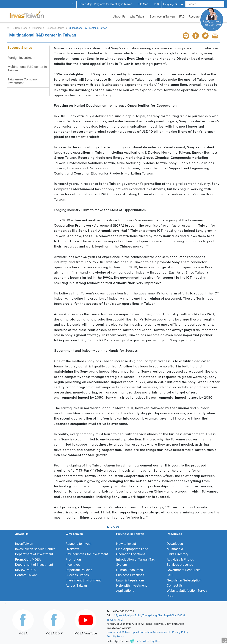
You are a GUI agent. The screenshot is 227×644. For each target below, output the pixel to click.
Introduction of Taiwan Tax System (135, 562)
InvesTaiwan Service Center (35, 549)
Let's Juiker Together (148, 641)
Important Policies (79, 570)
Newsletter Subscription (184, 580)
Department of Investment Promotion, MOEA (34, 557)
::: (73, 4)
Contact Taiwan (26, 575)
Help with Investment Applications (132, 588)
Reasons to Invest (78, 544)
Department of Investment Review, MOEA (34, 567)
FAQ (182, 16)
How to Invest (126, 544)
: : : (9, 28)
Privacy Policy (180, 632)
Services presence (180, 565)
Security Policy (115, 636)
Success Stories (56, 28)
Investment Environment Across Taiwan (83, 583)
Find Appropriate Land (132, 549)
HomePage (21, 28)
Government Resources (184, 570)
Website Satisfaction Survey (187, 591)
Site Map (143, 4)
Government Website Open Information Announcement (139, 632)
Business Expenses (130, 575)
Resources (196, 16)
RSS (156, 4)
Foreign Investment (21, 58)
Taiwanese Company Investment (23, 81)
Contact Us (175, 585)
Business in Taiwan (162, 16)
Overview (72, 549)
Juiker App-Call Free (118, 641)
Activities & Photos (180, 559)
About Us (119, 16)
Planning (37, 28)
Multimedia (175, 549)
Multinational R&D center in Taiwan (27, 68)
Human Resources (129, 570)
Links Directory (177, 554)
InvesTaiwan (24, 544)
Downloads (175, 544)
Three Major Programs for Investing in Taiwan (106, 4)
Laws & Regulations (130, 580)
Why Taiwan (138, 16)
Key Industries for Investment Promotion (87, 557)
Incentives (73, 565)
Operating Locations (131, 554)
